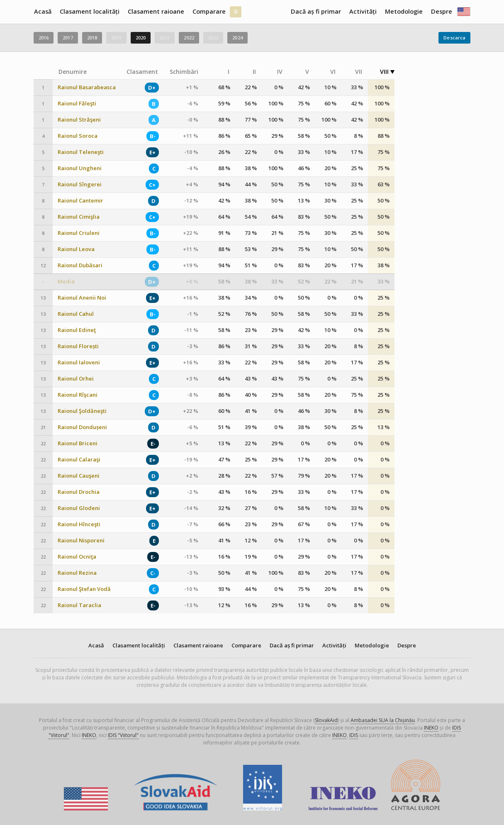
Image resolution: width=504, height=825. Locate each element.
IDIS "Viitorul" (123, 735)
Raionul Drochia (79, 492)
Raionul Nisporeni (81, 541)
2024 (237, 38)
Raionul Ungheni (80, 168)
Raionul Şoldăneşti (82, 411)
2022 (189, 38)
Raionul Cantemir (80, 201)
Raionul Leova (76, 249)
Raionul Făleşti (77, 104)
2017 (68, 38)
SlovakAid (326, 720)
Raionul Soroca (78, 136)
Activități (363, 11)
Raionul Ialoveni (79, 362)
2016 (44, 38)
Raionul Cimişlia (79, 217)
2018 (92, 38)
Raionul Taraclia (79, 605)
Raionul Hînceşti (79, 524)
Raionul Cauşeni (79, 476)
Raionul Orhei (76, 379)
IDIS (354, 735)
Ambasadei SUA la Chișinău (383, 720)
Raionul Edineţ (77, 330)
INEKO (431, 728)
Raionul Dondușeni (82, 427)
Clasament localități (90, 11)
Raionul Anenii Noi (82, 298)
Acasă (43, 11)
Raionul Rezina (77, 573)
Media (66, 282)
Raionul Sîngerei (80, 184)
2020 (141, 38)
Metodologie (404, 11)
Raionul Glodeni (79, 508)
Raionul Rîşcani (78, 395)
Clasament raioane (156, 11)
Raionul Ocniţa (77, 557)
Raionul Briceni (78, 443)
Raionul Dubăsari (80, 265)
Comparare (209, 11)
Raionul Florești (78, 346)
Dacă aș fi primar (316, 11)
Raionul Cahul (76, 314)
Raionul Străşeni (79, 120)
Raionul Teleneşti (81, 152)
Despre (442, 11)
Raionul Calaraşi (79, 460)
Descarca (454, 38)
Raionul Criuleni (79, 233)
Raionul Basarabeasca (87, 87)
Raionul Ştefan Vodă (84, 589)
